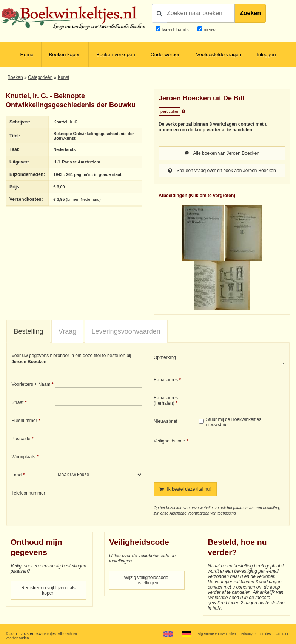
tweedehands (175, 30)
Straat (17, 402)
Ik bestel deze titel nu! (185, 489)
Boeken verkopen (116, 55)
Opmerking (165, 357)
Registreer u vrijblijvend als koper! (48, 590)
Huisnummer (24, 421)
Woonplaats (23, 457)
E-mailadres (166, 380)
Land (16, 475)
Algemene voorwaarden (190, 513)
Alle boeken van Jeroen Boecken (222, 153)
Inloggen (266, 55)
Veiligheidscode (169, 441)
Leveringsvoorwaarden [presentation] (126, 331)
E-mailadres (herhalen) (166, 401)
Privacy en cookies (256, 634)
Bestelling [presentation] (28, 331)
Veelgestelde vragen (219, 55)
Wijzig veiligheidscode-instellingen (147, 580)
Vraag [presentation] (67, 331)
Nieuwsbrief (166, 421)
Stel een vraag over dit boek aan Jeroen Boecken (222, 171)
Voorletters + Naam (31, 384)
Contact (282, 634)
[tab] (28, 332)
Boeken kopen (65, 55)
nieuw (209, 30)
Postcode (21, 439)
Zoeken (250, 13)
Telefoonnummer (28, 493)
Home (27, 55)
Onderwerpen (166, 55)
